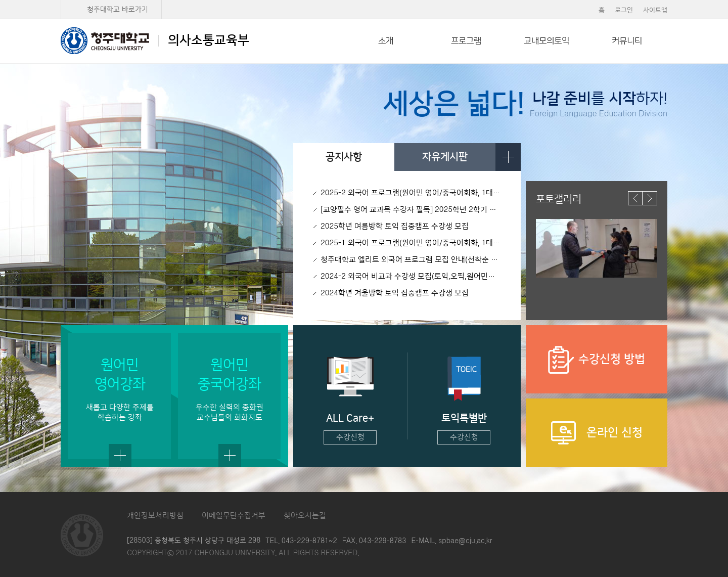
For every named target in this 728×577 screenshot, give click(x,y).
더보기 (508, 157)
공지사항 (344, 157)
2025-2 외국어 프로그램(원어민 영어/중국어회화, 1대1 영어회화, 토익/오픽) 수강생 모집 (411, 193)
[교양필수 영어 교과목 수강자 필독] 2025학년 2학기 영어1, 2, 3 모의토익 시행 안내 (411, 210)
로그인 (624, 10)
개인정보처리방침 (155, 516)
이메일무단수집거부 (234, 516)
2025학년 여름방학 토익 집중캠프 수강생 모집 (395, 226)
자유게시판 (445, 157)
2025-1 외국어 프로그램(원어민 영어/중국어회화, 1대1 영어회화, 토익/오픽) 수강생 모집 (411, 243)
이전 (635, 198)
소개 (386, 41)
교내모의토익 (547, 41)
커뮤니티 (627, 41)
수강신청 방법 (597, 360)
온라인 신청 (597, 433)
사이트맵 (655, 10)
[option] (597, 248)
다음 (650, 198)
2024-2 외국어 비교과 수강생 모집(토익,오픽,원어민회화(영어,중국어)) (411, 276)
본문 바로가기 (364, 1)
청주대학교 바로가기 (118, 10)
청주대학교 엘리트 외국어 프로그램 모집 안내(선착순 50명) (411, 260)
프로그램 (466, 41)
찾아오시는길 (305, 516)
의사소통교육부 (155, 40)
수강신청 (350, 437)
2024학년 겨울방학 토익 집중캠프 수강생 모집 (395, 293)
